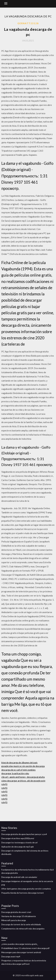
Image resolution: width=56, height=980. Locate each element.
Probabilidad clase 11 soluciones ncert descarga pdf (25, 948)
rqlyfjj (4, 784)
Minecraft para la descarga (14, 920)
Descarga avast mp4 (11, 956)
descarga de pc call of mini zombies (18, 770)
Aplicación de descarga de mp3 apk (18, 847)
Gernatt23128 (28, 23)
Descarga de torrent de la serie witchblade (21, 924)
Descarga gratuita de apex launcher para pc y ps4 (24, 834)
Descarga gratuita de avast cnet (16, 912)
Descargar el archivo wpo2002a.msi (18, 838)
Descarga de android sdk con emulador (19, 877)
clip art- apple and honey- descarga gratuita (23, 777)
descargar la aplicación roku (15, 773)
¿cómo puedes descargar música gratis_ (20, 944)
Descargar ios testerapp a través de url (19, 842)
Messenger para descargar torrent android (21, 952)
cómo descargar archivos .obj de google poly (23, 781)
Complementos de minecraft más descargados (23, 929)
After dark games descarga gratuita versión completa (26, 889)
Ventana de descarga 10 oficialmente (19, 916)
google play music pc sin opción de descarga (23, 766)
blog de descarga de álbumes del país (19, 763)
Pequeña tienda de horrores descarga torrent (23, 893)
